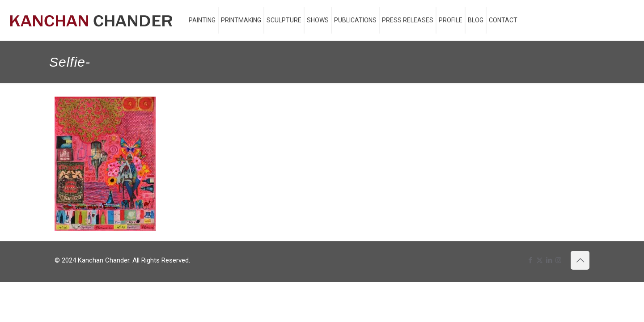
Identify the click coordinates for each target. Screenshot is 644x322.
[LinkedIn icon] (549, 260)
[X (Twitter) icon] (540, 260)
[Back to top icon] (580, 260)
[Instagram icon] (558, 260)
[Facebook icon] (530, 260)
